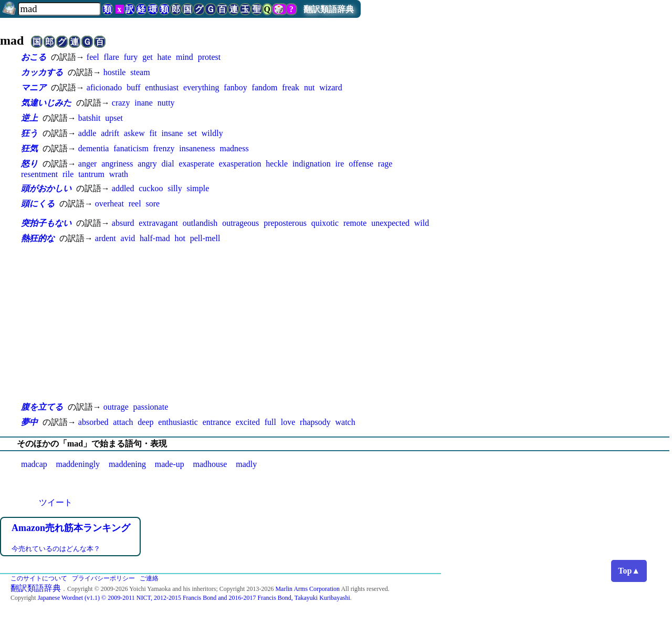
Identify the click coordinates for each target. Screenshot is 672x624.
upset (114, 118)
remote (355, 223)
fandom (265, 87)
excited (248, 422)
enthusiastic (178, 422)
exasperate (196, 164)
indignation (312, 164)
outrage (116, 407)
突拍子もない (46, 223)
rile (68, 174)
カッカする (42, 72)
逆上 (29, 118)
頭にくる (38, 204)
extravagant (158, 223)
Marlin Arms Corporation (307, 589)
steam (140, 72)
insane (172, 133)
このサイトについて (39, 578)
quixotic (325, 223)
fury (131, 57)
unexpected (390, 223)
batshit (90, 118)
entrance (217, 422)
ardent (106, 238)
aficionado (104, 87)
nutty (166, 103)
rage (385, 164)
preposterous (285, 223)
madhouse (210, 464)
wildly (212, 133)
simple (198, 188)
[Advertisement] (231, 323)
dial (168, 164)
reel (135, 204)
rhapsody (315, 422)
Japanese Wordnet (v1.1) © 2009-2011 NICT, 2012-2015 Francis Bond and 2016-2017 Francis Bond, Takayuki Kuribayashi (194, 598)
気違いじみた (46, 103)
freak (291, 87)
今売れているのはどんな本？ (56, 549)
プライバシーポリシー (103, 578)
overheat (109, 204)
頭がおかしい (46, 188)
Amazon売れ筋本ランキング (71, 528)
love (288, 422)
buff (133, 87)
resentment (39, 174)
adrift (110, 133)
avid (128, 238)
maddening (127, 464)
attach (123, 422)
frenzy (164, 148)
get (148, 57)
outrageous (240, 223)
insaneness (197, 148)
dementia (94, 148)
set (192, 133)
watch (345, 422)
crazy (121, 103)
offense (361, 164)
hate (164, 57)
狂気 (29, 148)
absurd (123, 223)
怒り (29, 164)
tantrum (91, 174)
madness (234, 148)
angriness (117, 164)
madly (246, 464)
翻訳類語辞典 (329, 9)
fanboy (235, 87)
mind (185, 57)
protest (209, 57)
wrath (119, 174)
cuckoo (151, 188)
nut (309, 87)
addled (123, 188)
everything (201, 87)
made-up (170, 464)
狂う (29, 133)
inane (144, 103)
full (270, 422)
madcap (34, 464)
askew (134, 133)
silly (175, 188)
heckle (277, 164)
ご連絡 (149, 578)
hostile (115, 72)
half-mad (155, 238)
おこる (34, 57)
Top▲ (629, 571)
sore (153, 204)
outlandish (200, 223)
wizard (331, 87)
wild (422, 223)
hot (180, 238)
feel (93, 57)
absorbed (93, 422)
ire (340, 164)
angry (147, 164)
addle (87, 133)
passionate (151, 407)
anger (88, 164)
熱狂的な (38, 238)
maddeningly (78, 464)
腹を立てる (42, 407)
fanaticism (131, 148)
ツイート (56, 502)
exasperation (240, 164)
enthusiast (162, 87)
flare (112, 57)
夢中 (29, 422)
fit (153, 133)
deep (145, 422)
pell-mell (205, 238)
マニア (34, 87)
